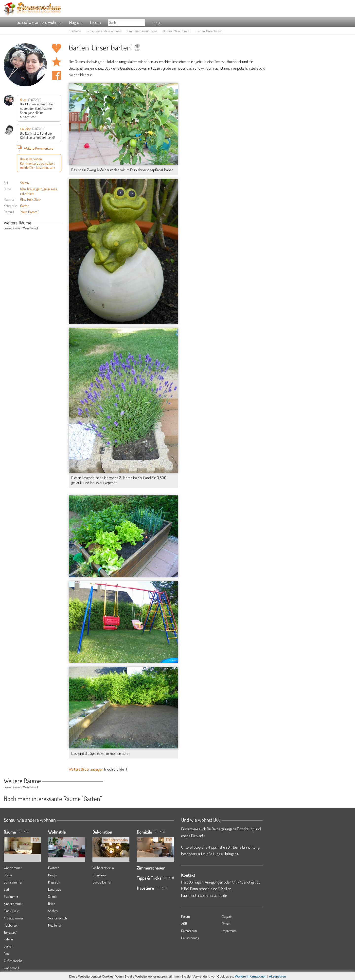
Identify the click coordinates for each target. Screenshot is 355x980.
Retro (52, 904)
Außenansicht (13, 961)
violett (30, 193)
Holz (30, 199)
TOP (20, 832)
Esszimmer (11, 896)
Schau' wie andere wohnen (39, 22)
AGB (184, 924)
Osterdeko (99, 875)
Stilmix (25, 183)
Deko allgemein (102, 882)
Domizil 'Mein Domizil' (177, 31)
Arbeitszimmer (14, 918)
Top (156, 832)
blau (23, 189)
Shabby (53, 911)
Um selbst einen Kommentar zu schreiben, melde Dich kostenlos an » (38, 163)
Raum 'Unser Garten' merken (56, 62)
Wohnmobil (11, 968)
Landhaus (54, 889)
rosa (54, 189)
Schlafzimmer (13, 882)
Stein (38, 199)
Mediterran (55, 925)
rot (22, 193)
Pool (7, 954)
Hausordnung (190, 938)
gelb (39, 189)
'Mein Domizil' (29, 212)
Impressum (229, 931)
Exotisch (54, 868)
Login (157, 22)
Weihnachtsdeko (103, 868)
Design (52, 875)
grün (47, 189)
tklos (23, 100)
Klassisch (54, 882)
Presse (226, 924)
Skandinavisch (57, 918)
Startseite (75, 31)
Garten (25, 205)
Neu (162, 832)
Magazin (76, 22)
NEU (26, 832)
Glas (23, 199)
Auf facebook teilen (56, 75)
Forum (95, 22)
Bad (6, 889)
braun (31, 189)
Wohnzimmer (13, 868)
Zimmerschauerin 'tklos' (142, 31)
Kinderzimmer (13, 904)
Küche (8, 875)
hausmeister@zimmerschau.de (204, 895)
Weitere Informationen (251, 976)
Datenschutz (189, 931)
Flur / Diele (11, 911)
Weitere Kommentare (35, 148)
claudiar (25, 129)
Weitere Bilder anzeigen (86, 769)
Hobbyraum (12, 925)
